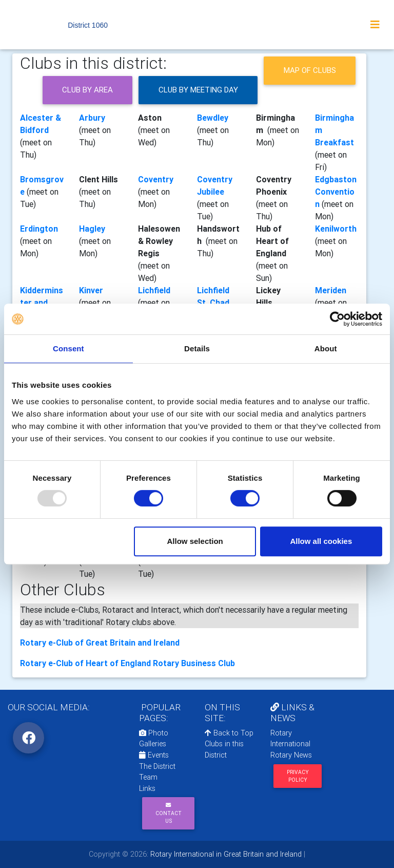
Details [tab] (197, 348)
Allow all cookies (321, 541)
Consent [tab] (68, 348)
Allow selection (195, 541)
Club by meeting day (198, 90)
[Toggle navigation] (375, 25)
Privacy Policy (298, 776)
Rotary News (291, 755)
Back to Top (229, 733)
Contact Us (169, 813)
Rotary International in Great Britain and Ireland (225, 854)
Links (147, 788)
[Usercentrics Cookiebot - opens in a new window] (337, 319)
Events (154, 755)
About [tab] (326, 348)
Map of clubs (310, 70)
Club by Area (87, 90)
